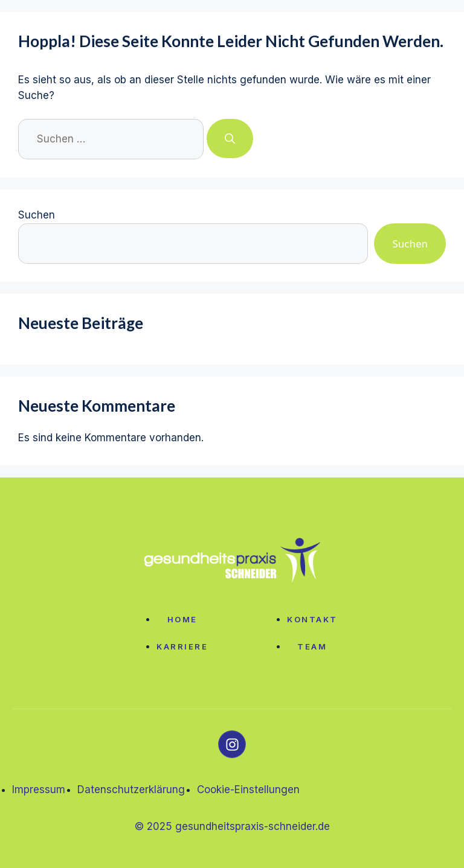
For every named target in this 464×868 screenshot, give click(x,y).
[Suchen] (230, 139)
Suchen (37, 215)
